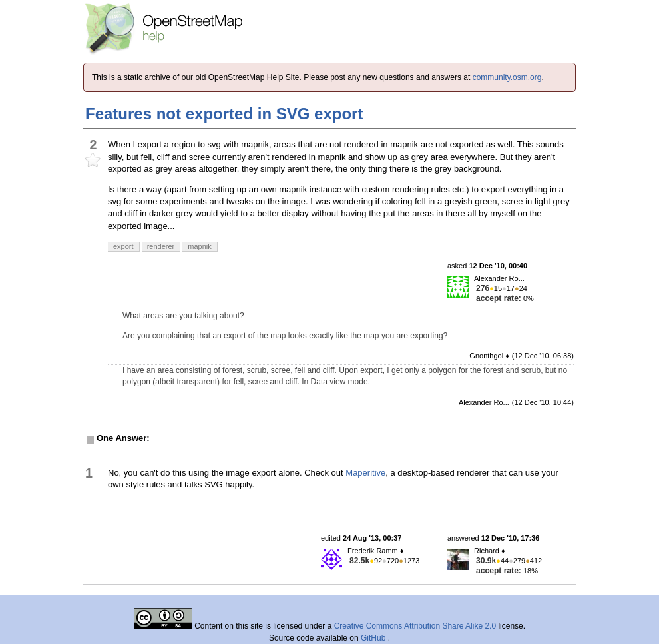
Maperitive (365, 473)
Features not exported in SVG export (224, 114)
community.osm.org (507, 77)
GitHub (374, 638)
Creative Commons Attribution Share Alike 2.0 (415, 626)
